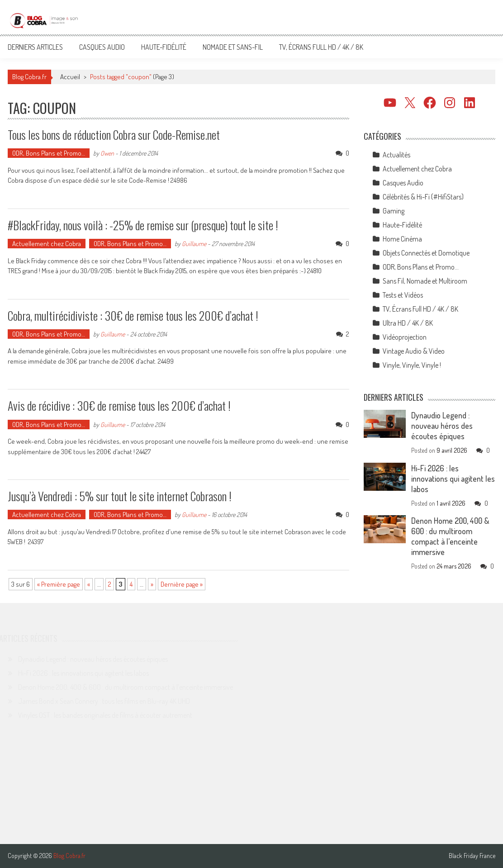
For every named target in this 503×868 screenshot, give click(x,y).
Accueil (70, 77)
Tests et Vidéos (403, 295)
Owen (107, 153)
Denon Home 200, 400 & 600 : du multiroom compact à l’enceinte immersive (450, 536)
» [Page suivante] (152, 584)
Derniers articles (35, 47)
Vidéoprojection (405, 337)
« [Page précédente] (89, 584)
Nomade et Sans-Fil (233, 47)
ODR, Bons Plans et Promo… (49, 153)
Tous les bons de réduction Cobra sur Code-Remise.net (114, 135)
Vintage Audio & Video (414, 351)
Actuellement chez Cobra (47, 244)
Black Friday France (472, 856)
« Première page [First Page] (59, 584)
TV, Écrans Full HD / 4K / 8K (321, 47)
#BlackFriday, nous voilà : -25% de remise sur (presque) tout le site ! (143, 225)
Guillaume (194, 244)
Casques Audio (102, 47)
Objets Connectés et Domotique (426, 253)
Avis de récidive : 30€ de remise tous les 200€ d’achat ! (119, 406)
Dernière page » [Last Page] (182, 584)
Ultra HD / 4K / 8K (408, 323)
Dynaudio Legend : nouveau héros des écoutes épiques (442, 426)
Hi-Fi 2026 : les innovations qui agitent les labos (453, 479)
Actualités (396, 155)
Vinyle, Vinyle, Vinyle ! (412, 365)
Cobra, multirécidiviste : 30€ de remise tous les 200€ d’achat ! (133, 315)
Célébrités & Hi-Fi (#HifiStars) (423, 197)
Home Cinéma (402, 239)
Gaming (394, 211)
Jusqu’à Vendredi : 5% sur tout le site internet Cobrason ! (120, 496)
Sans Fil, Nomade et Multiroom (425, 281)
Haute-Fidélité (164, 47)
